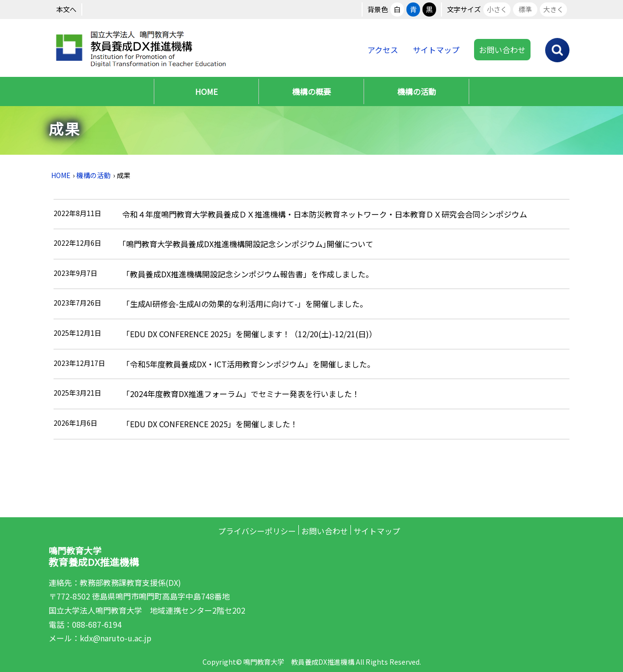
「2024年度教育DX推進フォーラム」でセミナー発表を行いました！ (241, 394)
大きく (553, 9)
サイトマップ (436, 50)
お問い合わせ (502, 50)
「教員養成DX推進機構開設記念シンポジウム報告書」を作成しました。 (248, 274)
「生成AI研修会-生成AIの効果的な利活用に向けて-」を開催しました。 (245, 304)
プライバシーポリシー (257, 531)
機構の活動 (417, 91)
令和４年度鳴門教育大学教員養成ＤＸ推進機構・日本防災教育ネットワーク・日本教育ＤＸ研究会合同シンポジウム (325, 214)
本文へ (66, 9)
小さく (497, 9)
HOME (206, 91)
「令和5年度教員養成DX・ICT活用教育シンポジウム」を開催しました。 (248, 364)
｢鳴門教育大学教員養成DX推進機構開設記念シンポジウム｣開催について (248, 244)
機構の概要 (311, 91)
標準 (525, 9)
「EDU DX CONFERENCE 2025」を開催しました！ (210, 424)
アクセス (383, 50)
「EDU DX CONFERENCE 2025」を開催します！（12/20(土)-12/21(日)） (249, 334)
